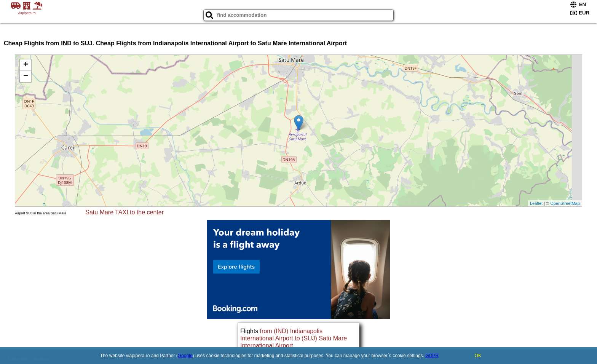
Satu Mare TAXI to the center (125, 212)
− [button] (26, 77)
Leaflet (536, 203)
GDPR (432, 356)
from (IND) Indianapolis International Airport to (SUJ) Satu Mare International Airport (294, 338)
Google (185, 356)
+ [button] (26, 65)
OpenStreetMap (565, 203)
